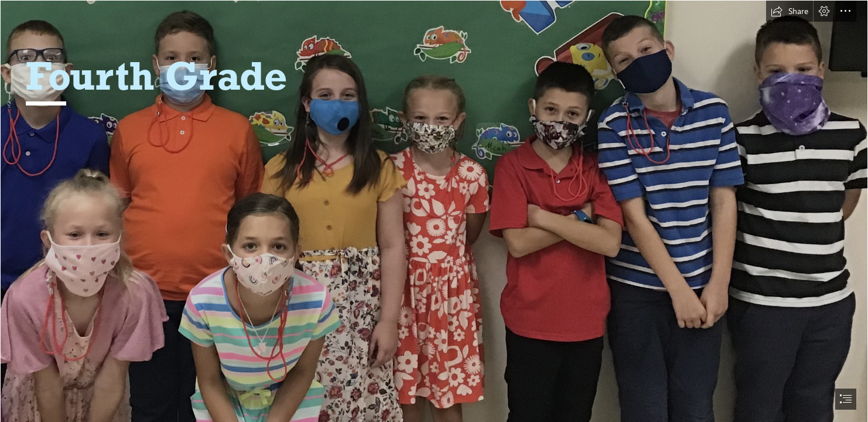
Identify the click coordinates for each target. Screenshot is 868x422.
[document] (434, 211)
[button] (790, 11)
